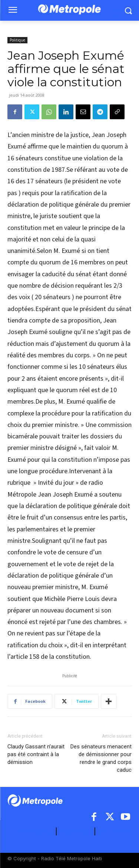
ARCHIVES (115, 832)
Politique (17, 40)
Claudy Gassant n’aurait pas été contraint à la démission (36, 754)
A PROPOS (37, 832)
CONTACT (76, 832)
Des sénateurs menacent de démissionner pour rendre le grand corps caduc (101, 758)
